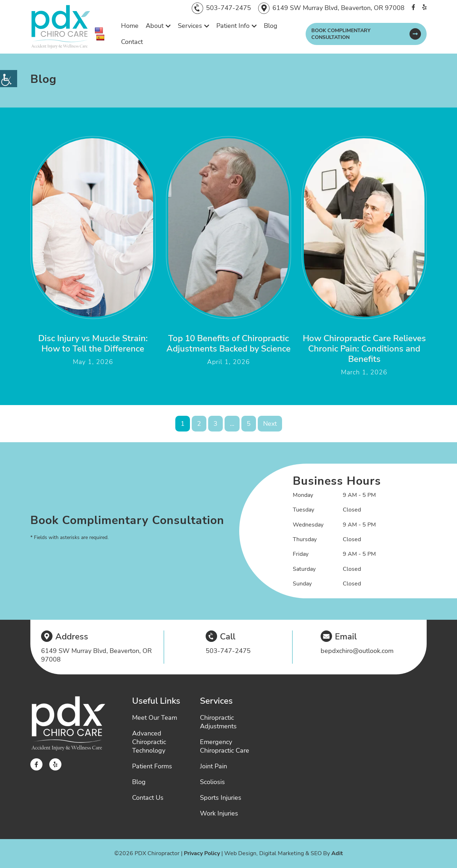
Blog (271, 26)
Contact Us (148, 798)
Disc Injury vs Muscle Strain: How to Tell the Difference (93, 343)
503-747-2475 (228, 8)
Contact (132, 42)
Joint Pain (214, 766)
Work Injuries (219, 813)
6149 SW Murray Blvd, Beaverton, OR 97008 (338, 8)
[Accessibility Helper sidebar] (9, 79)
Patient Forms (152, 766)
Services (190, 26)
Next (270, 424)
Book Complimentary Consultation (341, 34)
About (155, 26)
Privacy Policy (202, 853)
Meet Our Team (155, 718)
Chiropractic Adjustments (218, 722)
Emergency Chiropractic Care (225, 746)
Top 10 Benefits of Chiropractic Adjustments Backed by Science (228, 343)
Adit (337, 853)
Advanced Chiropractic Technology (149, 742)
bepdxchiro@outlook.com (357, 651)
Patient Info (233, 26)
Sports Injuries (221, 798)
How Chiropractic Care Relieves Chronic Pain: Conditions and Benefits (364, 349)
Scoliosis (212, 782)
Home (130, 26)
